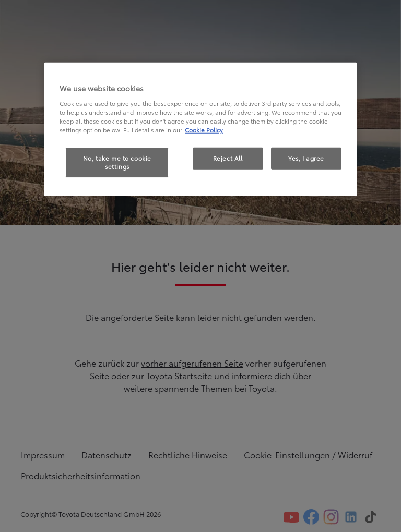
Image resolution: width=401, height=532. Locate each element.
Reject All (228, 158)
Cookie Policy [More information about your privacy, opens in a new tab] (204, 130)
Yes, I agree (306, 158)
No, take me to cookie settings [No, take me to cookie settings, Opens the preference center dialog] (117, 162)
